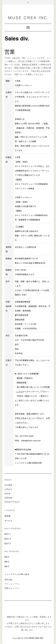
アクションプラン (12, 584)
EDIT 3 (8, 544)
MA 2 (7, 562)
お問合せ (8, 489)
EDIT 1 (8, 534)
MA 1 (7, 557)
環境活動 (8, 580)
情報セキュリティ (12, 588)
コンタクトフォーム (37, 627)
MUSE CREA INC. (36, 638)
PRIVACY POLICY (12, 502)
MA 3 (7, 566)
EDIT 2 (8, 539)
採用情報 (8, 498)
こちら (20, 391)
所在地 (7, 493)
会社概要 (8, 485)
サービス (8, 521)
